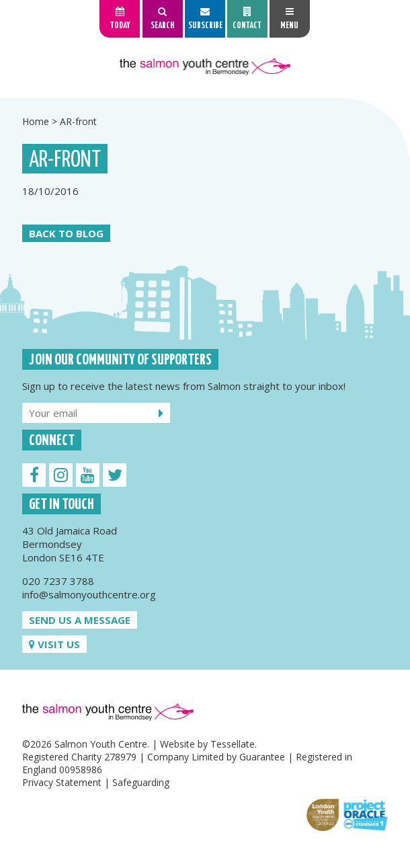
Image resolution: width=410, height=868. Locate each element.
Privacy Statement (62, 782)
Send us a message (80, 620)
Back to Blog (66, 233)
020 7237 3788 (58, 581)
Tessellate (233, 744)
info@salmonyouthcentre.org (89, 594)
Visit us (54, 644)
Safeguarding (141, 782)
